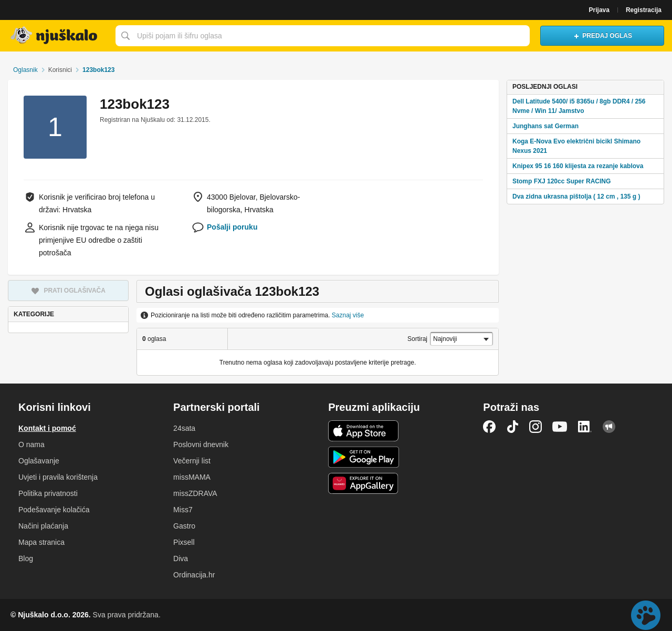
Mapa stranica (41, 542)
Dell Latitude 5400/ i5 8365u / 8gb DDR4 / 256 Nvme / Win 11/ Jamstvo (579, 106)
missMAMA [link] (192, 477)
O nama (31, 444)
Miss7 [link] (183, 510)
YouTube (560, 427)
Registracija (644, 10)
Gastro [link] (184, 526)
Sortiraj (417, 339)
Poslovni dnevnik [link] (201, 444)
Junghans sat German (545, 126)
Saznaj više (348, 315)
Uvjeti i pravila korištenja (58, 477)
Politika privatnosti (48, 493)
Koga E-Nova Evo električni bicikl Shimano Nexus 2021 (576, 146)
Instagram (535, 427)
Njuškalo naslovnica (55, 36)
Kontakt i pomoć (47, 428)
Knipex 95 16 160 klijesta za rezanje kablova (578, 166)
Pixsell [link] (184, 542)
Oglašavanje (39, 461)
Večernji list (192, 461)
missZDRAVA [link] (195, 493)
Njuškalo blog (609, 427)
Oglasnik (25, 70)
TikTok (512, 427)
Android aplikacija (364, 457)
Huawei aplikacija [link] (364, 483)
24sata (184, 428)
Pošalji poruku (232, 227)
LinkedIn (585, 427)
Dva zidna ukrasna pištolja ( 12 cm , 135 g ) (576, 196)
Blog (26, 558)
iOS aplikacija (364, 431)
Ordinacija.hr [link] (194, 575)
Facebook (489, 427)
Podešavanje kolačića (54, 510)
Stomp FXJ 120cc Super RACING (561, 181)
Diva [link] (181, 558)
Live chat (646, 615)
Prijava (599, 10)
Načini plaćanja (43, 526)
